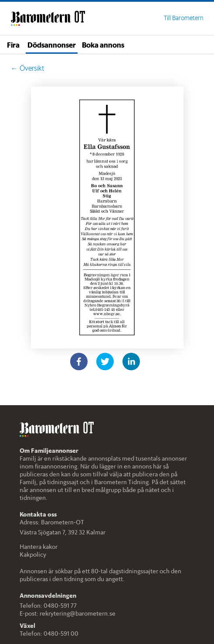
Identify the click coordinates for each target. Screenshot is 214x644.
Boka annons (103, 45)
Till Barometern (183, 18)
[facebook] (79, 362)
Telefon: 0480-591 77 (48, 606)
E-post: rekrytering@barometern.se (68, 613)
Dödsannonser (52, 45)
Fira (13, 45)
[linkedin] (131, 362)
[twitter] (105, 362)
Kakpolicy (33, 554)
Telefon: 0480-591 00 (49, 634)
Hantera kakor (39, 547)
